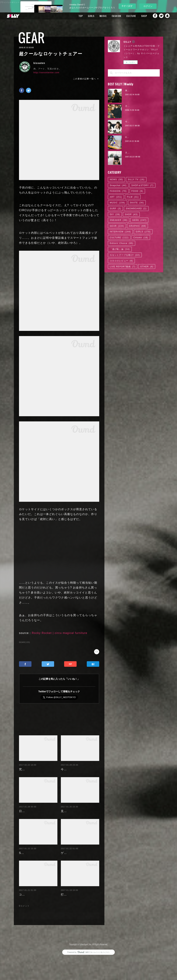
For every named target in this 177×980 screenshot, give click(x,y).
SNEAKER (119, 220)
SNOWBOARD (136, 209)
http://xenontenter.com (46, 73)
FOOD (137, 191)
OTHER (147, 267)
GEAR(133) (25, 642)
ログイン (148, 6)
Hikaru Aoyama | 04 (136, 137)
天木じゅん (131, 153)
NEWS (116, 180)
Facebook (154, 16)
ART (116, 197)
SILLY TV (136, 180)
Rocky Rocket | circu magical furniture (60, 633)
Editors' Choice (122, 243)
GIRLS (87, 16)
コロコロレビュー (121, 261)
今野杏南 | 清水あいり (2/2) (140, 122)
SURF (115, 209)
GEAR (31, 38)
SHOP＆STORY (142, 185)
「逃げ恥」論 (120, 249)
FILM (133, 197)
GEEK (139, 220)
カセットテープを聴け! (125, 255)
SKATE (137, 203)
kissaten (39, 63)
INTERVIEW (120, 232)
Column (141, 238)
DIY (115, 214)
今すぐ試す (127, 6)
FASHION (113, 16)
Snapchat (167, 16)
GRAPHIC (138, 226)
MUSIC (99, 16)
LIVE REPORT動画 (123, 267)
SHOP (140, 16)
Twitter (161, 16)
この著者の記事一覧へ (86, 79)
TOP (77, 16)
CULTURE (127, 16)
